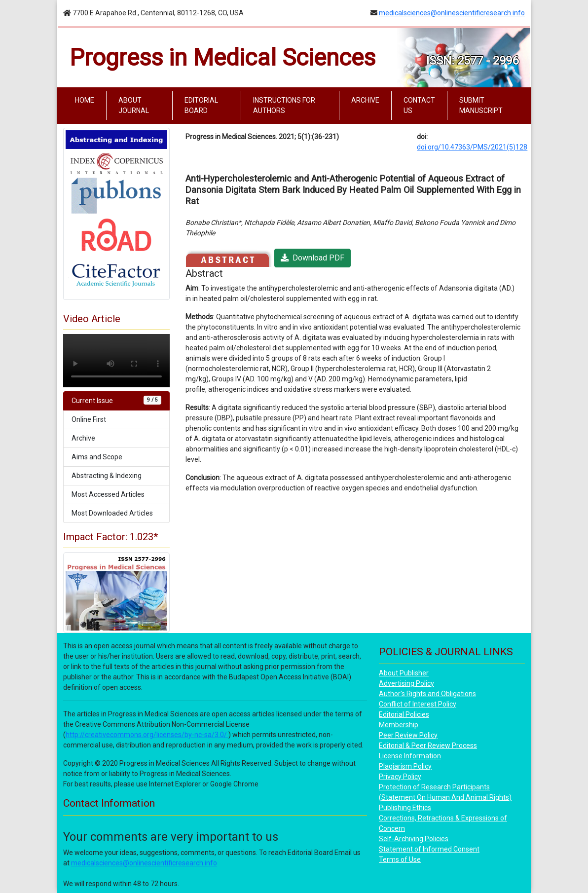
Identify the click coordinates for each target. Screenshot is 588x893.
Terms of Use (400, 859)
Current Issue (116, 400)
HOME (87, 99)
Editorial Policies (404, 714)
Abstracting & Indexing (107, 476)
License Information (410, 756)
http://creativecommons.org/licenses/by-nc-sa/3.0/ (147, 735)
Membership (399, 725)
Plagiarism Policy (405, 766)
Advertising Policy (406, 683)
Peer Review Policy (408, 735)
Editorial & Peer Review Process (428, 745)
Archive (83, 438)
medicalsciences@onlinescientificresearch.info (452, 13)
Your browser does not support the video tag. (116, 361)
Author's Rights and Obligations (427, 694)
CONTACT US (419, 105)
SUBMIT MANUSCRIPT (481, 105)
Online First (89, 419)
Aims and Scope (97, 457)
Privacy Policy (400, 777)
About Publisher (404, 673)
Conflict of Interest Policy (418, 704)
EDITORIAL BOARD (201, 105)
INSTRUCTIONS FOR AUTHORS (284, 105)
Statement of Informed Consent (429, 849)
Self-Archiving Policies (414, 839)
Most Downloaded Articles (112, 513)
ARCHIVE (365, 100)
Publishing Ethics (405, 808)
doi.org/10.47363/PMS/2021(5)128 (472, 147)
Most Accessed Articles (108, 494)
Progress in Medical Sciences (222, 57)
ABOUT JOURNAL (134, 105)
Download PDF (312, 258)
